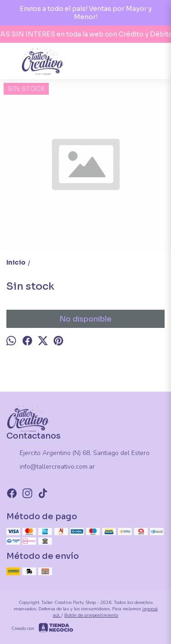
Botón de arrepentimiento (91, 615)
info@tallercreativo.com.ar (51, 467)
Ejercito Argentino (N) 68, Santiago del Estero (78, 454)
